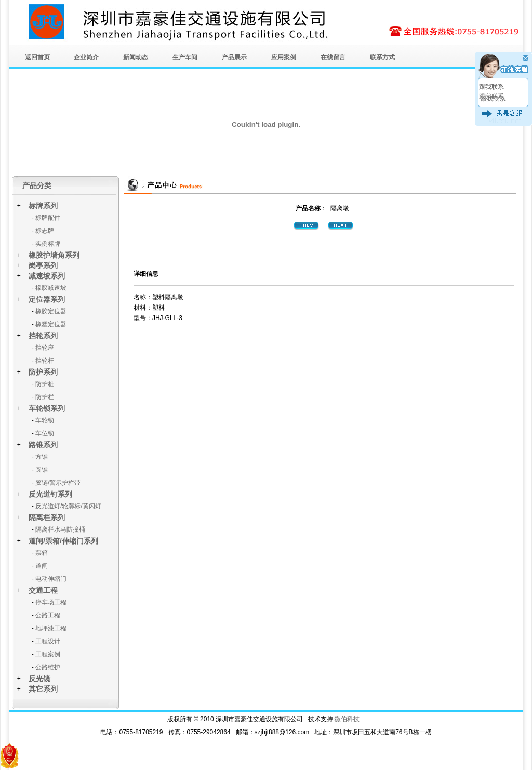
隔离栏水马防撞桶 (60, 529)
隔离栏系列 (47, 517)
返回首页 (37, 57)
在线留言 (333, 57)
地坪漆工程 (51, 628)
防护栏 (45, 397)
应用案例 (284, 57)
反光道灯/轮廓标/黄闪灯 (68, 506)
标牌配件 (48, 218)
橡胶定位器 (51, 311)
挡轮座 (45, 348)
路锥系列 (43, 445)
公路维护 (48, 667)
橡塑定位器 (51, 324)
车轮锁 (45, 420)
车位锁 (45, 433)
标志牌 (45, 231)
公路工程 (48, 615)
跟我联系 (491, 87)
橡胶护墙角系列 (54, 255)
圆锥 (42, 470)
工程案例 (48, 654)
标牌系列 (43, 206)
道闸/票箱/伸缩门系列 (63, 541)
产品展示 (234, 57)
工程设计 (48, 641)
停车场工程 (51, 602)
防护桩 (45, 384)
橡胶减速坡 (51, 288)
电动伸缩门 (51, 579)
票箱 (42, 553)
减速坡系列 (47, 276)
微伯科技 (347, 719)
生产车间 (185, 57)
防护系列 (43, 372)
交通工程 (43, 590)
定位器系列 (47, 299)
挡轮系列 (43, 336)
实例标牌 (48, 244)
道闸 (42, 566)
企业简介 (86, 57)
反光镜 (39, 679)
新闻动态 (136, 57)
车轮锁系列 (47, 408)
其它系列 (43, 689)
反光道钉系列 (50, 494)
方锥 (42, 457)
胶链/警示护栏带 (58, 483)
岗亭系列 (43, 265)
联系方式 (382, 57)
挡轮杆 (45, 361)
